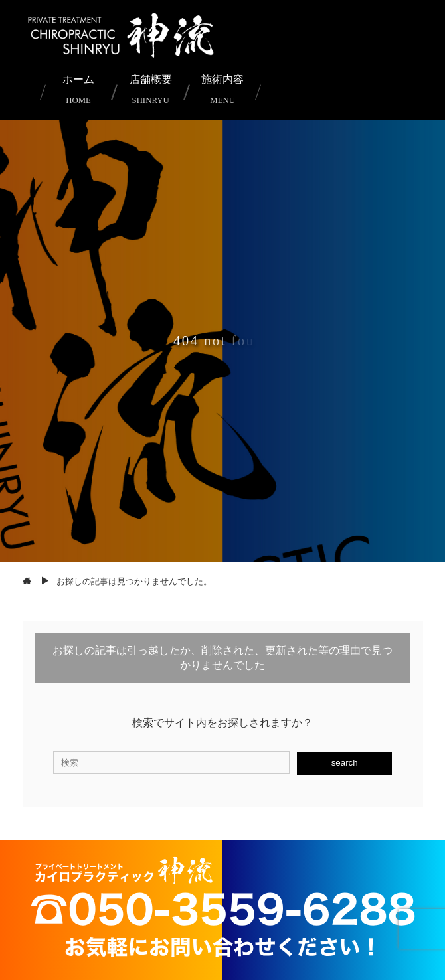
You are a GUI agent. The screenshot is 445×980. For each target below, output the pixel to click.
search (345, 763)
